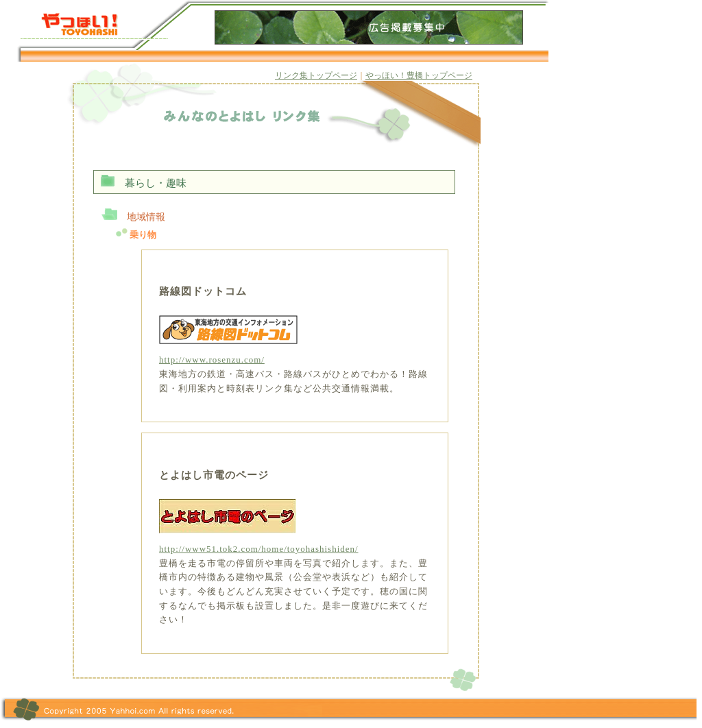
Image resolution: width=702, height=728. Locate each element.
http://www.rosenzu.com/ (212, 360)
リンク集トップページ (316, 75)
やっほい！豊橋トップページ (419, 75)
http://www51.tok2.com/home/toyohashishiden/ (259, 549)
